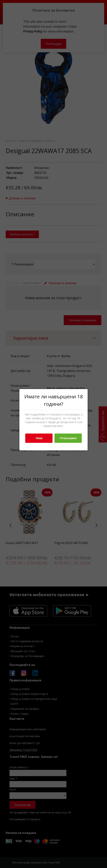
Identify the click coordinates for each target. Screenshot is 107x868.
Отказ (39, 438)
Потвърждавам (68, 438)
